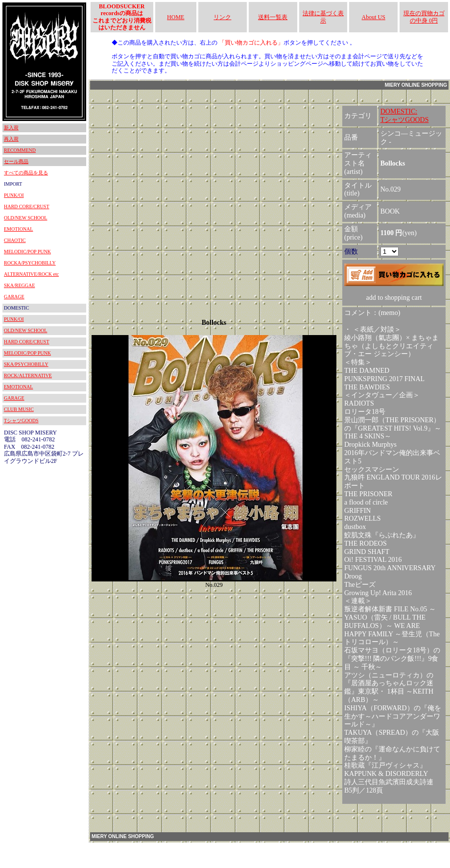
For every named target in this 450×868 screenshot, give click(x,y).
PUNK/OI (14, 195)
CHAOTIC (15, 240)
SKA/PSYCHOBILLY (26, 364)
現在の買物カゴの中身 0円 (424, 17)
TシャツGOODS (21, 421)
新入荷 (11, 128)
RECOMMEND (20, 150)
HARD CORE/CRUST (27, 206)
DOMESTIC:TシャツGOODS (405, 116)
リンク (222, 17)
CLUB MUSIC (19, 409)
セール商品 (16, 161)
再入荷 (11, 139)
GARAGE (14, 297)
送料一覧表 (273, 17)
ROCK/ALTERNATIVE (28, 375)
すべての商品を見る (26, 173)
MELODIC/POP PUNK (27, 252)
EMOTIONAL (18, 229)
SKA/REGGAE (19, 285)
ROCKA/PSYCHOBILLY (30, 263)
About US (374, 17)
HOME (176, 17)
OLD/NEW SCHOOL (25, 218)
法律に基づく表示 (323, 17)
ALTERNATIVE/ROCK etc (31, 274)
